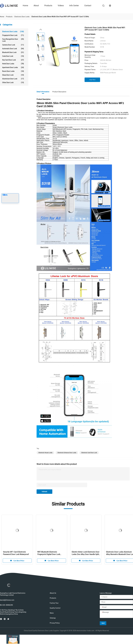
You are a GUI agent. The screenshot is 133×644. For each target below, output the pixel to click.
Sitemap (53, 618)
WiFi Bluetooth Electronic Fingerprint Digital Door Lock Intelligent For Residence (49, 553)
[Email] (116, 607)
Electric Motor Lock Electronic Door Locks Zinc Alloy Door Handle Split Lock (86, 553)
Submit (44, 492)
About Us (53, 593)
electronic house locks (45, 453)
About (36, 5)
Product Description (59, 92)
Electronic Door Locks (13, 32)
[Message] (116, 614)
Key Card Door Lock (13, 60)
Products (48, 5)
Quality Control (55, 608)
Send (103, 623)
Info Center (74, 5)
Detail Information (43, 92)
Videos (61, 5)
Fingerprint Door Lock (13, 35)
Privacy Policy (55, 623)
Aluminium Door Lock (13, 79)
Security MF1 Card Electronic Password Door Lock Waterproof (16, 553)
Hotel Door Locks (13, 64)
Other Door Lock (13, 83)
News (52, 613)
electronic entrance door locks (67, 453)
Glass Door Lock (13, 75)
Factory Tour (54, 603)
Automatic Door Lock (13, 49)
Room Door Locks (13, 71)
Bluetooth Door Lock (13, 52)
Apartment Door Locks (13, 67)
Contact (88, 5)
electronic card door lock (89, 453)
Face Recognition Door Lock (13, 40)
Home (25, 5)
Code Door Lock (13, 56)
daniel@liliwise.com (7, 600)
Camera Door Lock (13, 45)
